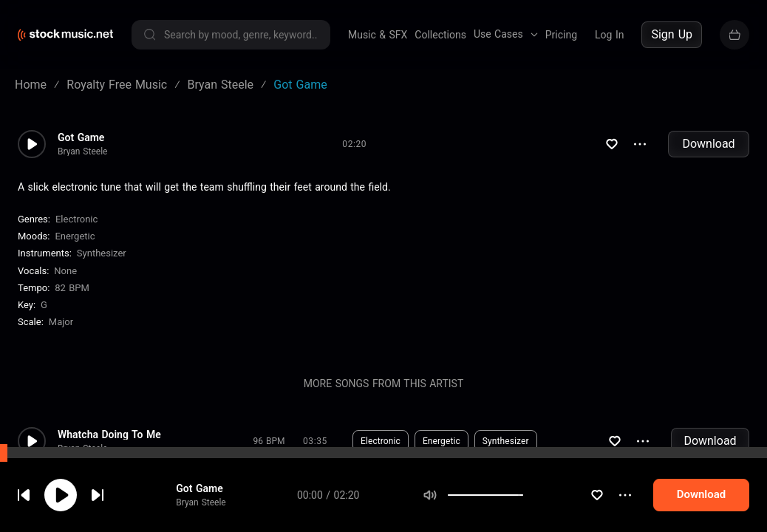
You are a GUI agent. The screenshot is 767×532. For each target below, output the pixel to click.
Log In (609, 35)
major (61, 322)
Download (708, 144)
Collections (440, 35)
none (65, 271)
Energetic (75, 236)
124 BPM (269, 497)
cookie (99, 492)
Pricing (561, 35)
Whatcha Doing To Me (109, 434)
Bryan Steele (82, 151)
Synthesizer (102, 253)
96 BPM (269, 441)
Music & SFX (378, 35)
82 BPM (72, 288)
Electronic (76, 219)
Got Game (81, 137)
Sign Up (672, 34)
